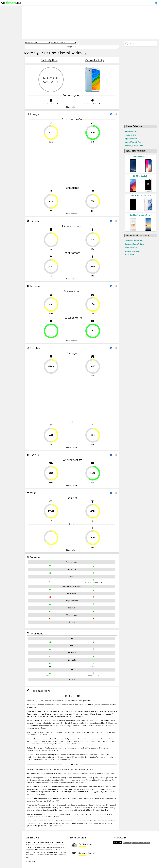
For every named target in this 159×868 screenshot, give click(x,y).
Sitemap (5, 25)
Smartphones (8, 12)
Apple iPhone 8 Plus (133, 142)
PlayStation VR (131, 248)
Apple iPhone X (131, 131)
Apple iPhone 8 (131, 139)
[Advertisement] (91, 22)
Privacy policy (31, 861)
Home (4, 8)
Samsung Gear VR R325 (134, 241)
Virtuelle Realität (9, 16)
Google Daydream (132, 251)
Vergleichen (72, 47)
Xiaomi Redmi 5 (94, 60)
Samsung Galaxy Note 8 (135, 146)
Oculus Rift (129, 255)
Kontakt (5, 21)
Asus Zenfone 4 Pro (133, 135)
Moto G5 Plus (49, 60)
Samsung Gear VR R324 (134, 244)
